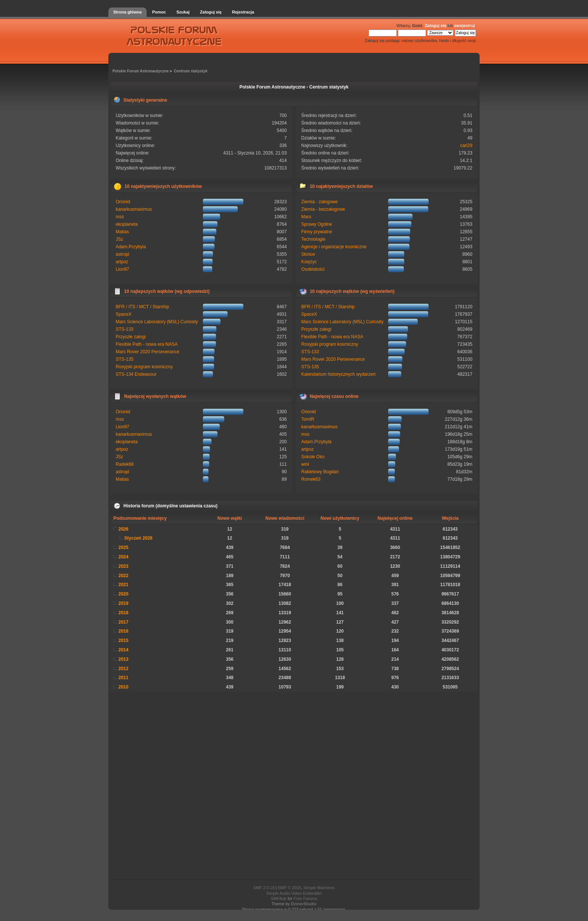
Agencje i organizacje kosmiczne (334, 247)
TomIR (308, 419)
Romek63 (311, 479)
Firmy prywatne (316, 232)
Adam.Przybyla (131, 247)
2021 (124, 585)
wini (305, 464)
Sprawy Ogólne (316, 224)
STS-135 (124, 359)
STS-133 (124, 329)
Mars (306, 217)
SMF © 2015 (289, 888)
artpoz (122, 262)
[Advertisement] (294, 786)
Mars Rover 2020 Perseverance (147, 352)
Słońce (308, 254)
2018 (124, 613)
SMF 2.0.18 (264, 888)
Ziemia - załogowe (319, 202)
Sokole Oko (313, 457)
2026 (124, 529)
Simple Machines (319, 888)
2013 (124, 659)
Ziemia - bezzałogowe (323, 209)
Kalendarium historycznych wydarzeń (338, 374)
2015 (124, 640)
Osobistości (313, 269)
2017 (124, 622)
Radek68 (124, 464)
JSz (119, 239)
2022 (124, 576)
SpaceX (123, 314)
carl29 (466, 145)
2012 (124, 669)
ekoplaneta (127, 224)
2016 (124, 631)
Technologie (313, 239)
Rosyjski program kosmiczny (144, 367)
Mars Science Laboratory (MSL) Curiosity (157, 322)
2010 (124, 687)
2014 (124, 650)
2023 (124, 566)
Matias (122, 232)
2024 (124, 557)
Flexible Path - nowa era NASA (146, 344)
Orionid (123, 202)
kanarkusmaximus (134, 209)
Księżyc (309, 262)
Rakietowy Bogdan (320, 472)
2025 (124, 547)
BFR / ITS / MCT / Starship (142, 307)
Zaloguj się (436, 25)
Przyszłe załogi (130, 337)
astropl (122, 254)
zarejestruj (464, 25)
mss (120, 217)
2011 (124, 678)
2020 (124, 594)
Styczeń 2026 (138, 538)
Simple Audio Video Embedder (294, 893)
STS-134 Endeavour (136, 374)
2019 (124, 603)
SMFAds (279, 898)
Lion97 (122, 269)
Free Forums (305, 898)
